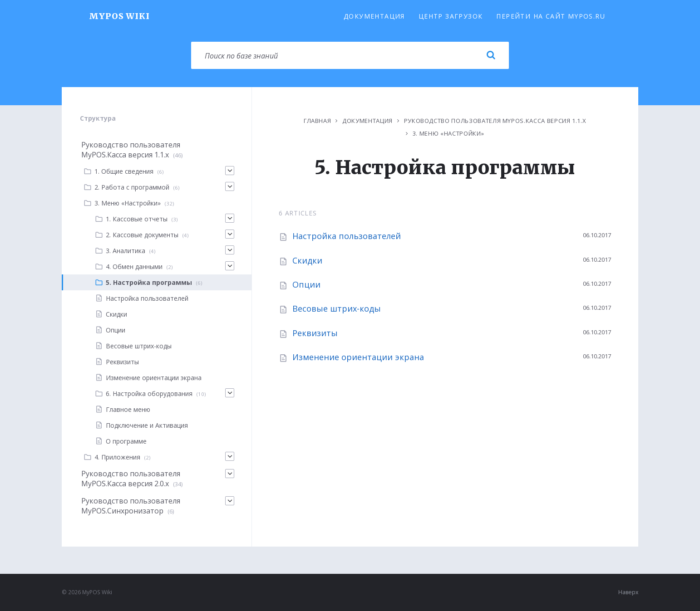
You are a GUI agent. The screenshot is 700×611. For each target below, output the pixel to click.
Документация (374, 16)
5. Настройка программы (149, 282)
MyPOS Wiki (119, 16)
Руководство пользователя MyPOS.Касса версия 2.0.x (131, 479)
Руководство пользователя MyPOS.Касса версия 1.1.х (495, 121)
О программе (126, 441)
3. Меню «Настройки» (448, 133)
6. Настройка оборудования (149, 393)
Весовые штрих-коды (337, 308)
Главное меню (128, 409)
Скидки (307, 260)
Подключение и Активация (147, 425)
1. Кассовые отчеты (137, 219)
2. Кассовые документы (142, 235)
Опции (306, 284)
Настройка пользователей (347, 236)
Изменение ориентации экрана (358, 357)
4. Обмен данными (134, 266)
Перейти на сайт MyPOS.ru (551, 16)
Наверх (628, 592)
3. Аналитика (126, 251)
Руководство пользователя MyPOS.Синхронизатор (131, 506)
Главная (318, 121)
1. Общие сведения (124, 171)
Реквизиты (315, 333)
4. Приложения (117, 457)
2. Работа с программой (132, 187)
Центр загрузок (451, 16)
